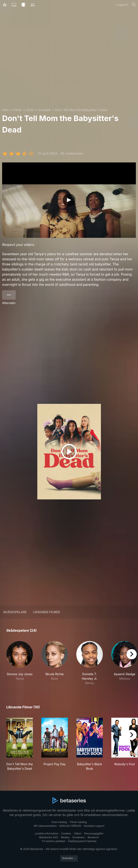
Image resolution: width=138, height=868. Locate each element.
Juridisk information (46, 833)
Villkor (77, 833)
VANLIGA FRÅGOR (70, 826)
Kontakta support (94, 826)
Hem (5, 110)
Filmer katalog (78, 822)
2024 (30, 110)
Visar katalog (59, 822)
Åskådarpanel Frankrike (82, 841)
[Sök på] (134, 5)
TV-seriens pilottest (53, 841)
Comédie (44, 110)
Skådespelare (15, 612)
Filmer (17, 110)
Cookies (66, 833)
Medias (65, 837)
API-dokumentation (45, 826)
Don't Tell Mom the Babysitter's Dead (81, 110)
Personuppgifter (94, 833)
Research (93, 837)
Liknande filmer (46, 612)
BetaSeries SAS (49, 837)
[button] (20, 663)
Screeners (79, 837)
